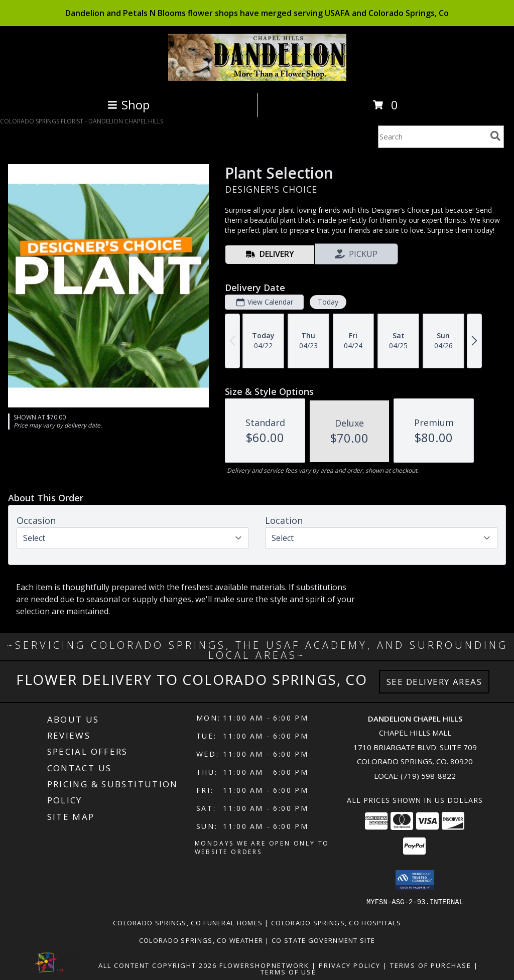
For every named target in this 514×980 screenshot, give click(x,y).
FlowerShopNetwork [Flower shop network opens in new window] (264, 965)
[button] (415, 880)
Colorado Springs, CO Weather (201, 940)
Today (328, 302)
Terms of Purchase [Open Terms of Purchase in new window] (431, 965)
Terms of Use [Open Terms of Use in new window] (288, 971)
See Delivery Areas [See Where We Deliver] (434, 682)
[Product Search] (432, 137)
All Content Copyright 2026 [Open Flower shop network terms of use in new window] (158, 965)
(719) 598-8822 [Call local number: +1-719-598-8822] (428, 776)
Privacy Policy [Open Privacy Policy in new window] (350, 965)
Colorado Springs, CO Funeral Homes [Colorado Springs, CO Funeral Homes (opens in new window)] (188, 922)
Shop (128, 105)
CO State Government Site (323, 940)
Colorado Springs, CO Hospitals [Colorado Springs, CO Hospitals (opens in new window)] (336, 922)
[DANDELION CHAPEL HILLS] (257, 78)
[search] (495, 136)
